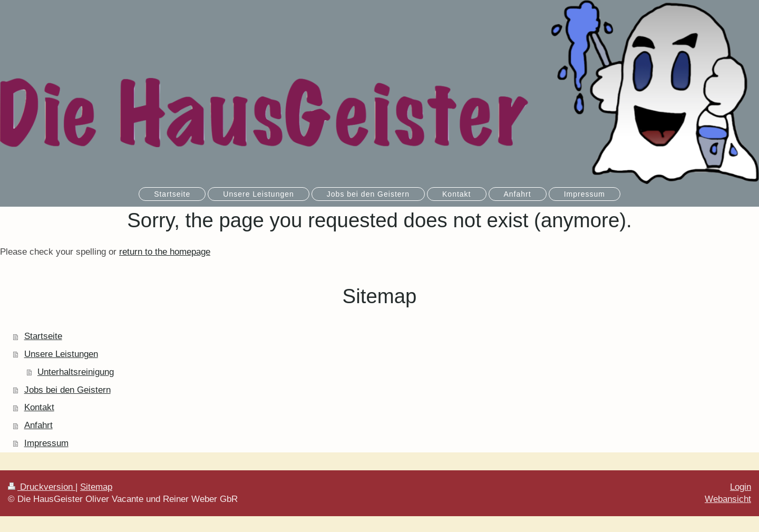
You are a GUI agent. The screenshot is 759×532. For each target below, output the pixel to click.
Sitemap (96, 487)
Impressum (46, 443)
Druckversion (42, 487)
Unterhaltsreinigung (76, 372)
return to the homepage (165, 252)
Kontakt (39, 407)
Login (741, 487)
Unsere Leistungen (61, 354)
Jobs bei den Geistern (67, 390)
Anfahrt (38, 425)
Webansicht (728, 499)
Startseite (43, 336)
